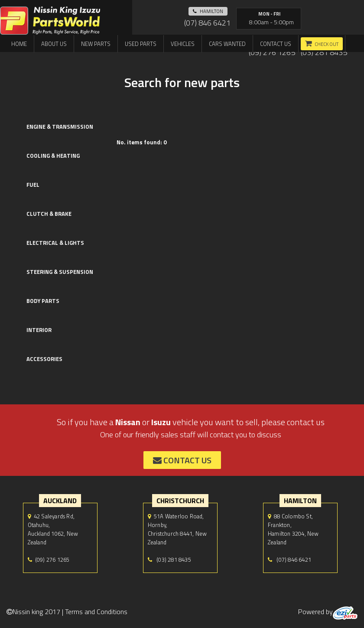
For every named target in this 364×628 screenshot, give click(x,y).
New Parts (96, 44)
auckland (60, 501)
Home (19, 44)
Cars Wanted (227, 44)
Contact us (276, 44)
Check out (327, 44)
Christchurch (180, 501)
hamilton (208, 11)
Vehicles (183, 44)
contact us (182, 460)
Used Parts (141, 44)
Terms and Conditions (96, 612)
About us (54, 44)
